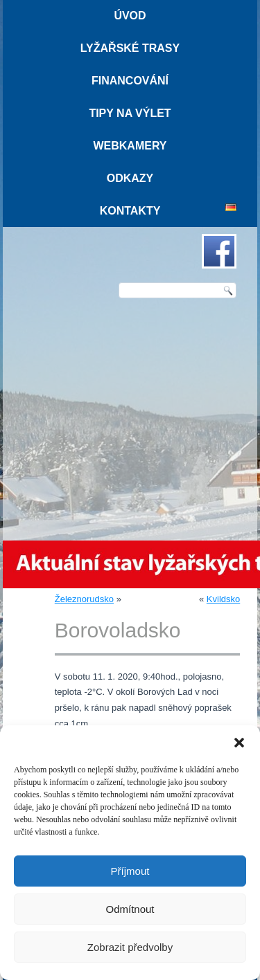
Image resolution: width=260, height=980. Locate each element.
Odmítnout (130, 909)
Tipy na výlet (130, 113)
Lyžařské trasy (130, 48)
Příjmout (130, 871)
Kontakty (130, 211)
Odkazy (130, 178)
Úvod (130, 16)
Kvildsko (223, 599)
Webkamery (130, 146)
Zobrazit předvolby (130, 947)
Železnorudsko (84, 599)
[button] (239, 743)
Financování (130, 81)
